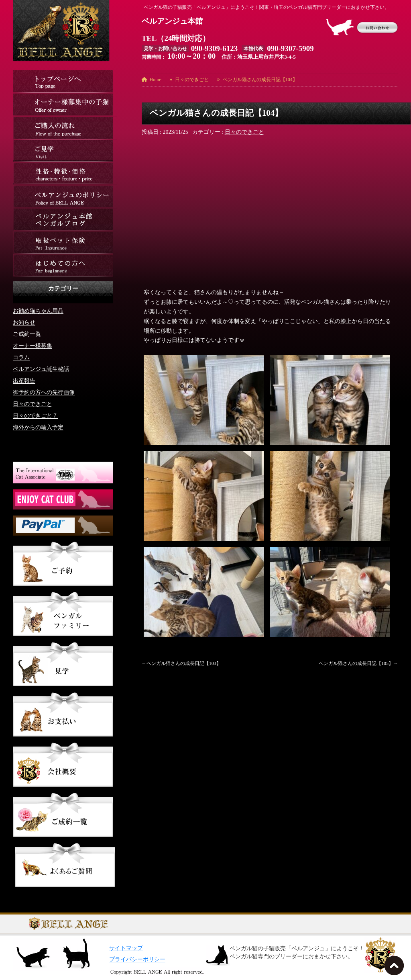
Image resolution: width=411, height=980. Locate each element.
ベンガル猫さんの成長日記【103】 (184, 663)
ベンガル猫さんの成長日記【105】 (356, 663)
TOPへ (396, 968)
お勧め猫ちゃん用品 (38, 310)
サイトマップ (126, 948)
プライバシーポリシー (137, 959)
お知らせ (24, 322)
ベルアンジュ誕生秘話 (41, 369)
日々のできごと (244, 132)
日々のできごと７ (35, 415)
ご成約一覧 (27, 334)
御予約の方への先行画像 (44, 392)
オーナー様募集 (33, 345)
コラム (21, 357)
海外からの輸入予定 (38, 427)
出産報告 (24, 380)
